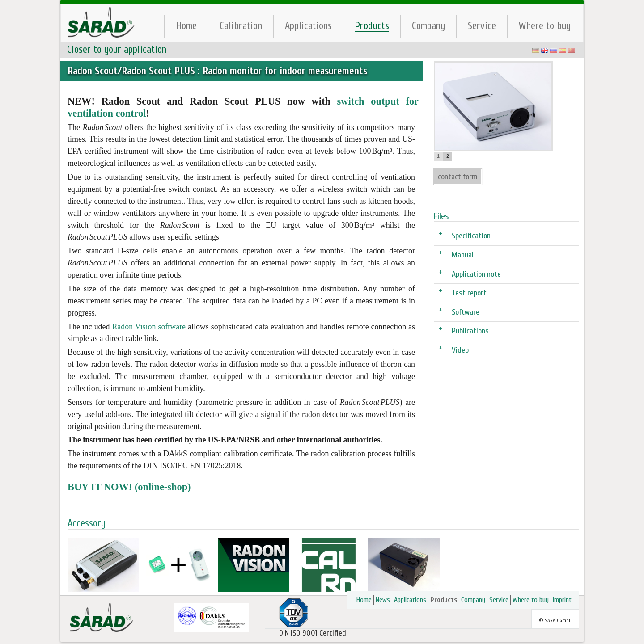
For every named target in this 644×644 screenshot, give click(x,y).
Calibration (241, 26)
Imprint (562, 600)
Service (482, 26)
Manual (463, 255)
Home (186, 26)
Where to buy (545, 26)
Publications (470, 330)
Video (460, 350)
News (383, 600)
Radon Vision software (149, 327)
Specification (471, 235)
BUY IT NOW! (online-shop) (129, 487)
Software (466, 312)
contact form (458, 177)
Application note (476, 274)
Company (428, 26)
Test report (469, 293)
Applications (308, 26)
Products (372, 26)
